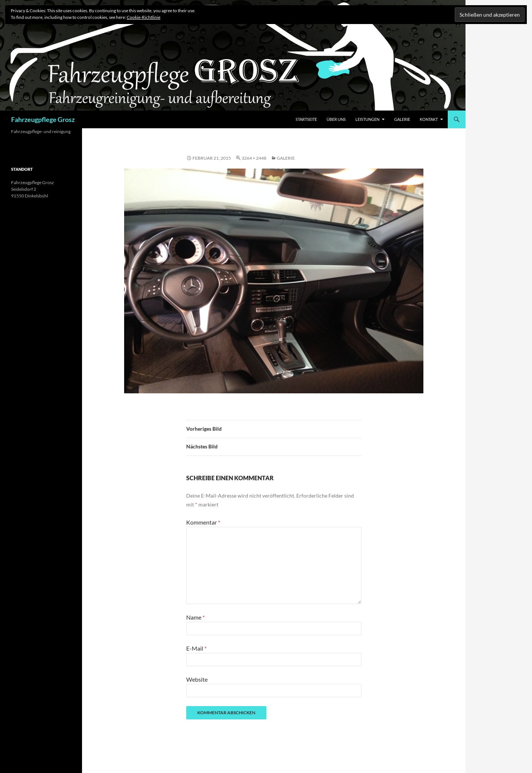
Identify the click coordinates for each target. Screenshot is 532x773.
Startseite (306, 119)
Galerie (402, 119)
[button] (274, 281)
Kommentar (203, 522)
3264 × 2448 (254, 158)
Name (195, 617)
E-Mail (196, 648)
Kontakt (429, 119)
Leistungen (367, 119)
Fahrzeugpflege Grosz (43, 119)
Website (197, 679)
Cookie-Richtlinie (144, 17)
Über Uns (336, 119)
